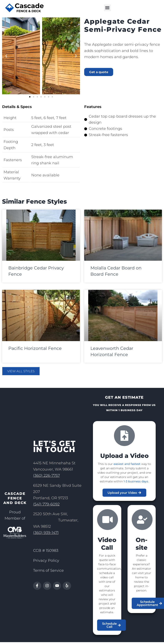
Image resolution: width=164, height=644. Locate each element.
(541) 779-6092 (46, 504)
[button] (107, 8)
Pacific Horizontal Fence (35, 348)
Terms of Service (48, 570)
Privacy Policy (46, 560)
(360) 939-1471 (46, 533)
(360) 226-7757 (46, 476)
